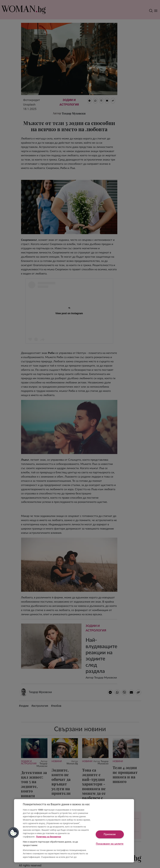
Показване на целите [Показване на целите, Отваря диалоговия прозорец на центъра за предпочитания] (110, 844)
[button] (14, 833)
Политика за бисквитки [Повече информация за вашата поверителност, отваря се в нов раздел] (48, 837)
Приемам (110, 834)
